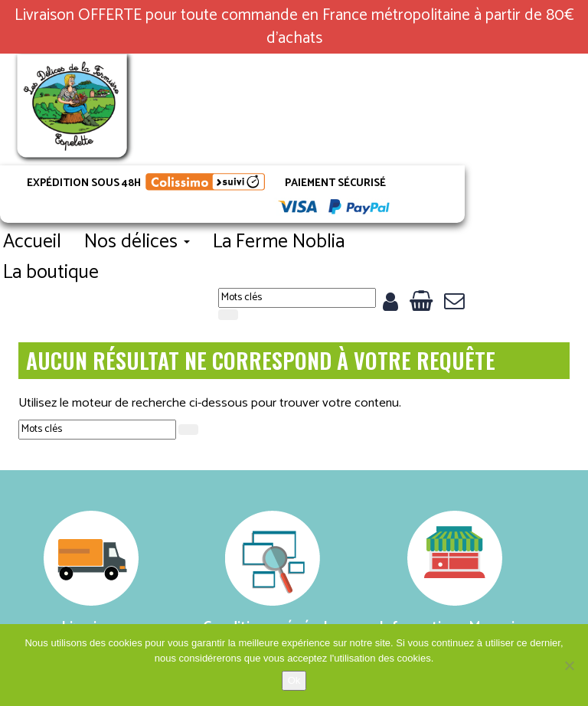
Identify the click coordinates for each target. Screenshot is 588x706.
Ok (294, 680)
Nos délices (281, 161)
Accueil (176, 161)
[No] (569, 665)
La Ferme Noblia (423, 161)
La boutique (195, 191)
